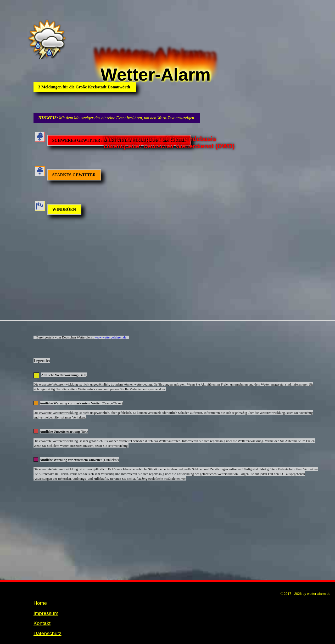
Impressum (46, 599)
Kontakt (42, 609)
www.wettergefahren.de (110, 323)
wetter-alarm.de (319, 580)
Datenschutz (48, 619)
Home (40, 589)
